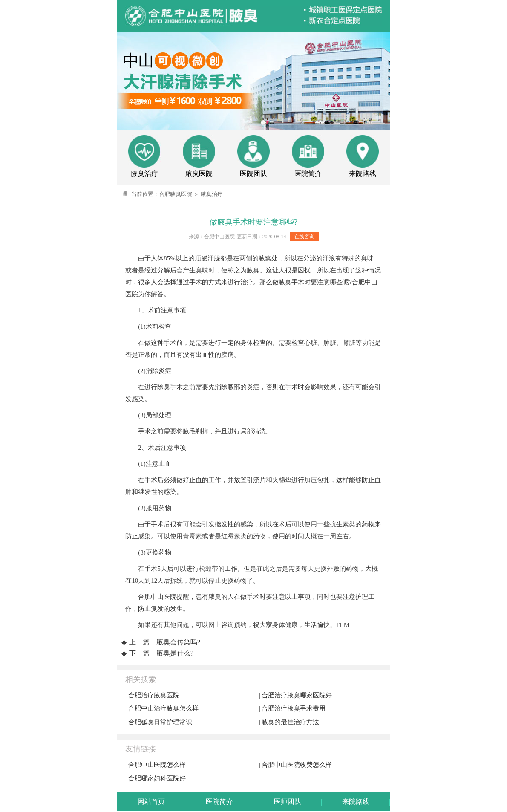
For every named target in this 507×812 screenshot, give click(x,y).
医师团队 (288, 802)
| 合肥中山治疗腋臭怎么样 (162, 708)
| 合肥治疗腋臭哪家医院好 (296, 695)
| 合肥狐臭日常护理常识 (159, 722)
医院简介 (219, 802)
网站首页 (151, 802)
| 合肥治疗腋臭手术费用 (292, 708)
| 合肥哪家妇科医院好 (156, 778)
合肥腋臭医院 (176, 194)
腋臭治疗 (212, 194)
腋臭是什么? (175, 653)
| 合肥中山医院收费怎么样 (296, 765)
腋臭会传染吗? (178, 642)
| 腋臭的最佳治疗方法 (289, 722)
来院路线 (356, 802)
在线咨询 (304, 237)
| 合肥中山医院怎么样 (156, 765)
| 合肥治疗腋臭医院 (152, 695)
